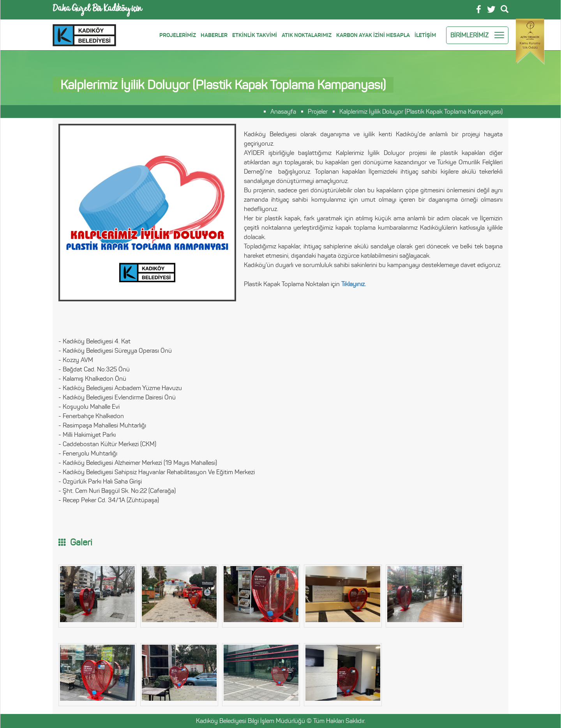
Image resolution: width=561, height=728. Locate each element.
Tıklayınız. (354, 284)
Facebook (479, 9)
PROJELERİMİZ (178, 35)
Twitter (491, 9)
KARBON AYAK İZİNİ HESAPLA (373, 35)
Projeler (318, 112)
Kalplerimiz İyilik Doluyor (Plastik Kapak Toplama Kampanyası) (421, 112)
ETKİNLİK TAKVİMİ (255, 35)
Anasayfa (283, 112)
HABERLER (214, 35)
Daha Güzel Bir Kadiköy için (97, 10)
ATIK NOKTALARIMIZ (307, 35)
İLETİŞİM (425, 35)
